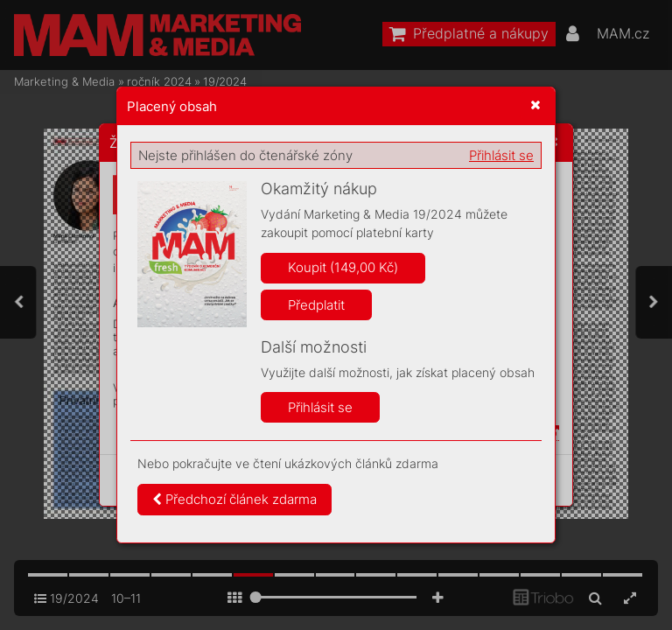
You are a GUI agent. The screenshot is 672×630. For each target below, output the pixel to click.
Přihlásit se (501, 155)
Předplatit (316, 305)
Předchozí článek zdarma (234, 499)
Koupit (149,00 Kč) (343, 267)
